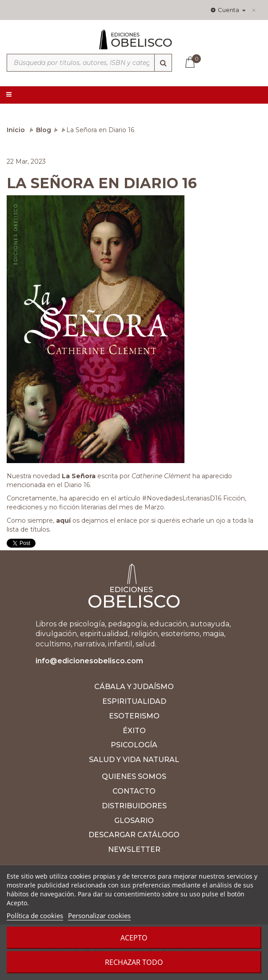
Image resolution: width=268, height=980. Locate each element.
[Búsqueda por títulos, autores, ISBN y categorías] (89, 63)
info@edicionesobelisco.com (89, 661)
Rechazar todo (134, 962)
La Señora (79, 476)
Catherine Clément (162, 476)
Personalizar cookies (99, 915)
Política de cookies (35, 915)
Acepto (134, 938)
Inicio (16, 130)
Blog (44, 130)
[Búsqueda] (163, 63)
